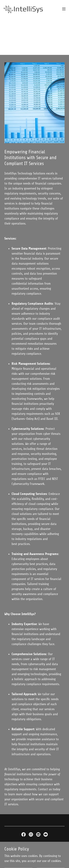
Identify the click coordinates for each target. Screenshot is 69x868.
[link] (24, 9)
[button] (64, 9)
